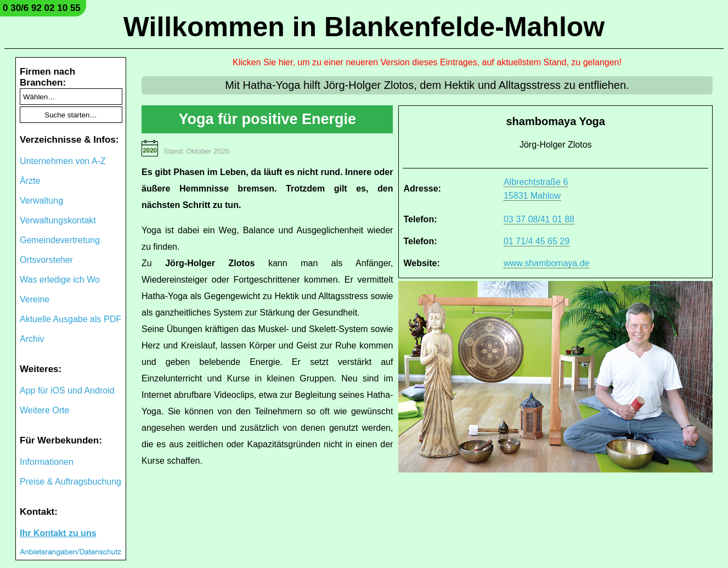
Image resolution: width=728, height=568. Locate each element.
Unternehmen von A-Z (63, 161)
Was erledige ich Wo (60, 280)
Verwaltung (41, 201)
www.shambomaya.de (547, 263)
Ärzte (30, 181)
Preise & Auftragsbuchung (70, 482)
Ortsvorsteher (46, 260)
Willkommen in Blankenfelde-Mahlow (364, 27)
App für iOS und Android (67, 390)
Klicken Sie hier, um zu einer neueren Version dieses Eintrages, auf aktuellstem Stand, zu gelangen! (427, 62)
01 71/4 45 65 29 (537, 241)
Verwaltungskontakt (58, 220)
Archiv (32, 339)
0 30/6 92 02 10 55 (42, 8)
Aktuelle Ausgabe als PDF (70, 319)
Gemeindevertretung (60, 240)
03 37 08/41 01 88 (539, 219)
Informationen (47, 462)
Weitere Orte (44, 410)
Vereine (35, 299)
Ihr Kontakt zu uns (58, 533)
